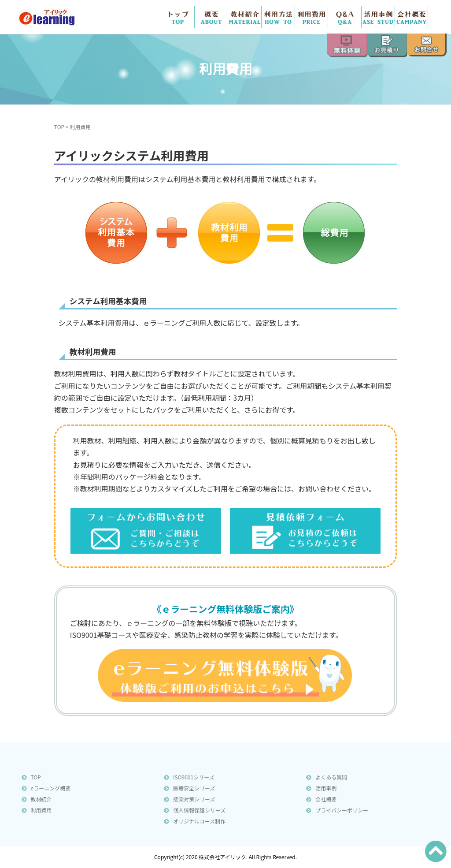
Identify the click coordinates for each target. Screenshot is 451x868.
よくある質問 (331, 777)
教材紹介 (245, 17)
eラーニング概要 (51, 788)
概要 (211, 17)
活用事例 (378, 17)
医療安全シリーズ (194, 788)
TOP (178, 17)
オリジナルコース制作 (199, 821)
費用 (312, 17)
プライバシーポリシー (342, 810)
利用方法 (278, 17)
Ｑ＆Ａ (345, 17)
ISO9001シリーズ (194, 777)
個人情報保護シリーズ (199, 810)
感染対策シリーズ (194, 799)
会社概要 (411, 17)
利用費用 (41, 810)
